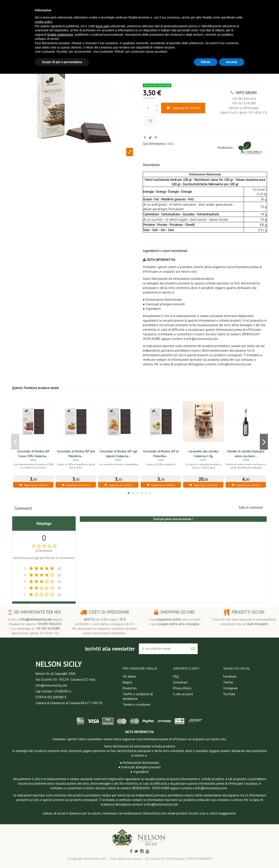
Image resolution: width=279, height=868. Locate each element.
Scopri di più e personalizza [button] (62, 62)
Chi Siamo (129, 676)
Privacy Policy (182, 688)
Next (264, 442)
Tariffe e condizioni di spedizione (138, 696)
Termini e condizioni (136, 704)
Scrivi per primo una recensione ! (173, 519)
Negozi (127, 682)
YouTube (229, 694)
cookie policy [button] (43, 22)
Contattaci (180, 682)
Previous (15, 442)
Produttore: (225, 148)
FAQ (176, 676)
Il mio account (183, 694)
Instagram (230, 688)
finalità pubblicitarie (60, 35)
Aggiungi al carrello (183, 108)
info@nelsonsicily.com (36, 619)
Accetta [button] (232, 62)
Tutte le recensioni (250, 507)
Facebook (230, 676)
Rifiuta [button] (206, 62)
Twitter (228, 682)
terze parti (102, 26)
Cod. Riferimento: (155, 144)
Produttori (130, 688)
